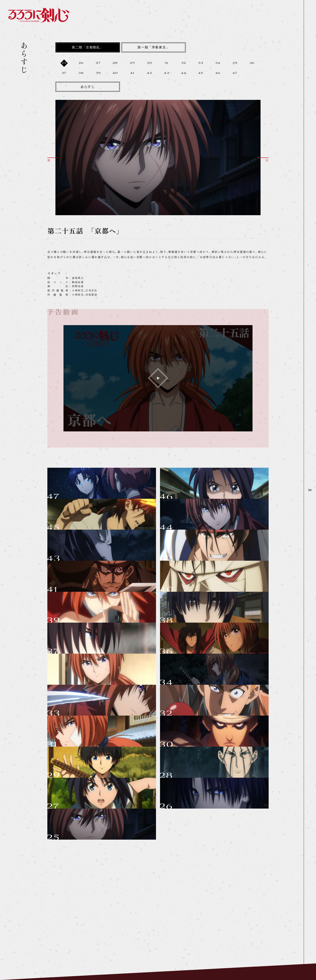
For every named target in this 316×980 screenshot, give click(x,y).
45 (201, 73)
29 (132, 63)
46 (218, 73)
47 (235, 73)
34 (218, 63)
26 (81, 63)
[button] (53, 160)
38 (81, 73)
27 (98, 63)
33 (201, 63)
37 (64, 73)
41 (132, 73)
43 (166, 73)
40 (115, 73)
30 (149, 63)
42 (149, 73)
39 (98, 73)
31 (167, 63)
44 (184, 73)
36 (252, 63)
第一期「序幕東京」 (153, 48)
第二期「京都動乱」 (88, 48)
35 (235, 63)
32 (184, 63)
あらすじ (88, 87)
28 (115, 63)
